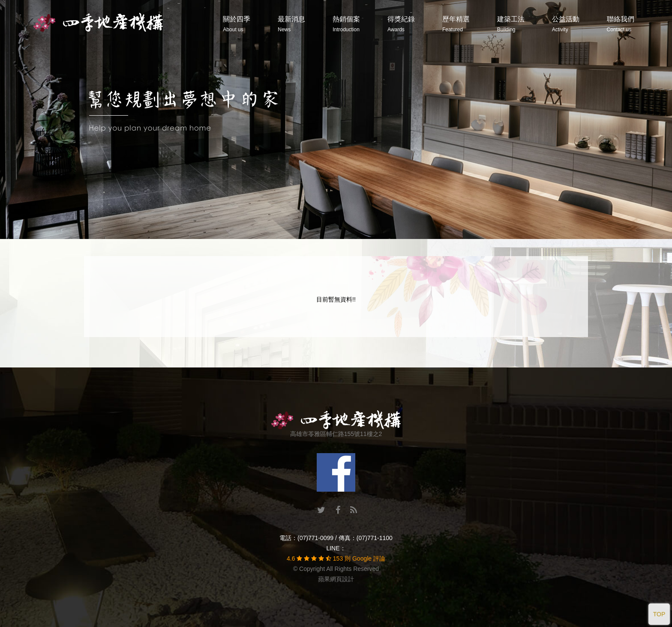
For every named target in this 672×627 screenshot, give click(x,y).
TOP (659, 614)
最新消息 (291, 24)
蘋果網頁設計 (336, 579)
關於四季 (237, 24)
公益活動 (566, 24)
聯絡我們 (621, 24)
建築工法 (511, 24)
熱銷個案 (346, 24)
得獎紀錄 (401, 24)
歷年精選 (456, 24)
